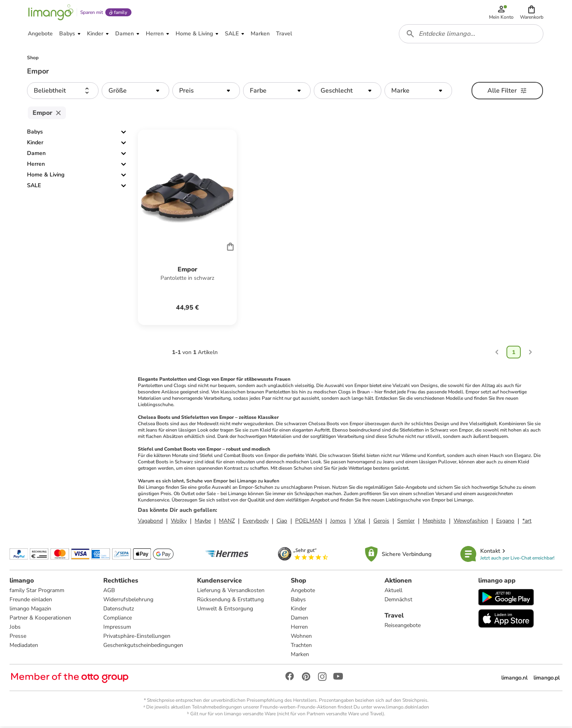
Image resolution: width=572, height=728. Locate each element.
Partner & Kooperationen (40, 619)
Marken (300, 656)
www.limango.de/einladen (401, 709)
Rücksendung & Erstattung (230, 601)
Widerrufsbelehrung (128, 601)
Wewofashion (471, 522)
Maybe (203, 522)
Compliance (118, 619)
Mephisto (434, 522)
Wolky (179, 522)
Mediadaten (24, 647)
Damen (36, 155)
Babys (35, 133)
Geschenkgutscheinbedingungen (143, 647)
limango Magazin (30, 610)
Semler (406, 522)
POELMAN (309, 522)
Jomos (338, 522)
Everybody (256, 522)
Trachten (301, 647)
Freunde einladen (31, 601)
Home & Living (46, 176)
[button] (532, 13)
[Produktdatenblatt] (187, 229)
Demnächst (398, 601)
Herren (36, 166)
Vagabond (150, 522)
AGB (109, 592)
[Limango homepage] (50, 13)
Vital (360, 522)
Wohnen (301, 638)
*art (527, 522)
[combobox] (471, 35)
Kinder (35, 144)
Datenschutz (119, 610)
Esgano (505, 522)
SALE (34, 187)
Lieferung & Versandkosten (231, 592)
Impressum (117, 628)
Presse (18, 638)
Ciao (282, 522)
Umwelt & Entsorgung (225, 610)
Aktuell (393, 592)
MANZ (227, 522)
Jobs (15, 628)
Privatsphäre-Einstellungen (137, 638)
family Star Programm (37, 592)
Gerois (381, 522)
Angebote (303, 592)
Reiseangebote (403, 627)
